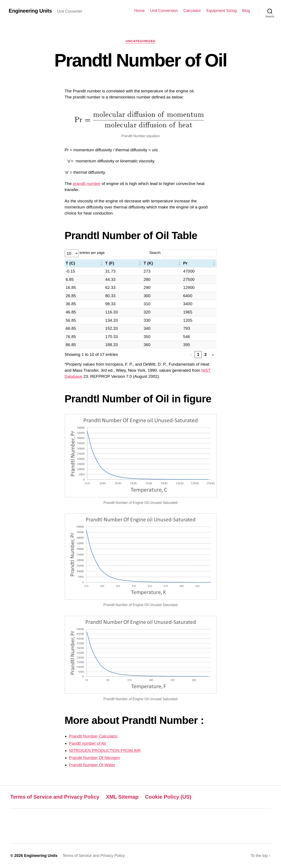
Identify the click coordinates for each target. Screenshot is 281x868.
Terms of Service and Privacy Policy (55, 797)
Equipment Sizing (222, 11)
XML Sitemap (122, 797)
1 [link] (198, 354)
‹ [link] (191, 354)
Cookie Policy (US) (168, 797)
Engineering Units (30, 11)
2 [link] (206, 354)
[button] (102, 263)
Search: (155, 253)
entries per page (92, 253)
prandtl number (87, 184)
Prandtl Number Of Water (92, 765)
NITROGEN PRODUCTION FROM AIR (105, 751)
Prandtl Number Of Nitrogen (95, 758)
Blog (246, 11)
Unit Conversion (164, 11)
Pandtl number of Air (88, 743)
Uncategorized (140, 41)
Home (140, 11)
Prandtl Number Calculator (93, 736)
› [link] (213, 354)
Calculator (192, 11)
